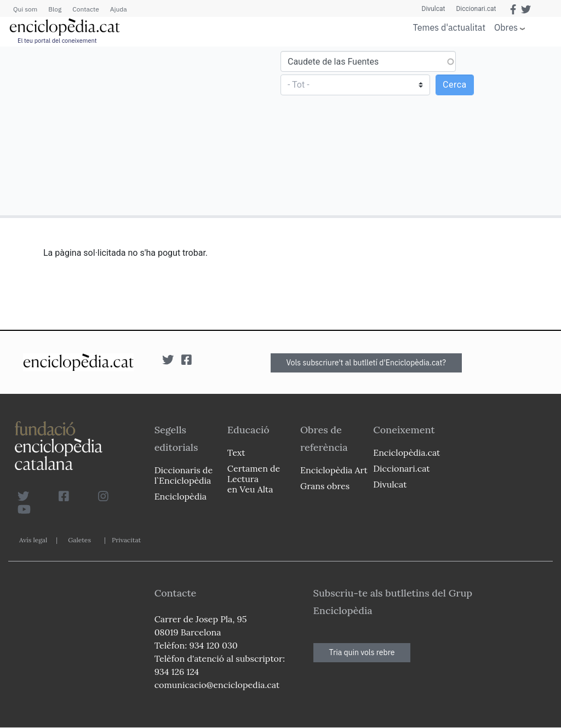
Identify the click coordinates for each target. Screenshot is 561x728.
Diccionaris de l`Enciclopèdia (184, 475)
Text (236, 452)
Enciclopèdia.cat (407, 452)
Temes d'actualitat (449, 27)
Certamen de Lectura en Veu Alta (254, 479)
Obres (506, 27)
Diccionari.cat (476, 9)
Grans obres (325, 486)
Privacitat (126, 540)
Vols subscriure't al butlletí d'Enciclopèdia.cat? (367, 363)
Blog (55, 9)
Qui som (25, 9)
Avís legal (33, 540)
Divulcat (434, 9)
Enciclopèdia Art (334, 470)
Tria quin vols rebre (362, 652)
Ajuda (119, 9)
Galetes (79, 540)
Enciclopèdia (181, 496)
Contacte (85, 9)
